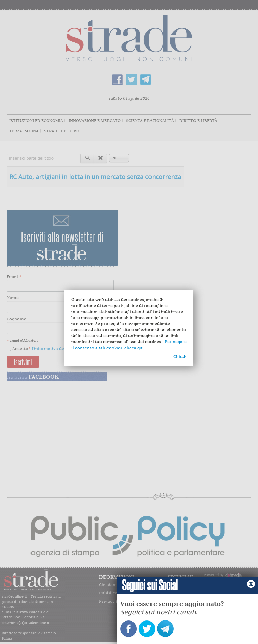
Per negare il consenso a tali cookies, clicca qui (129, 345)
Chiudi (180, 356)
